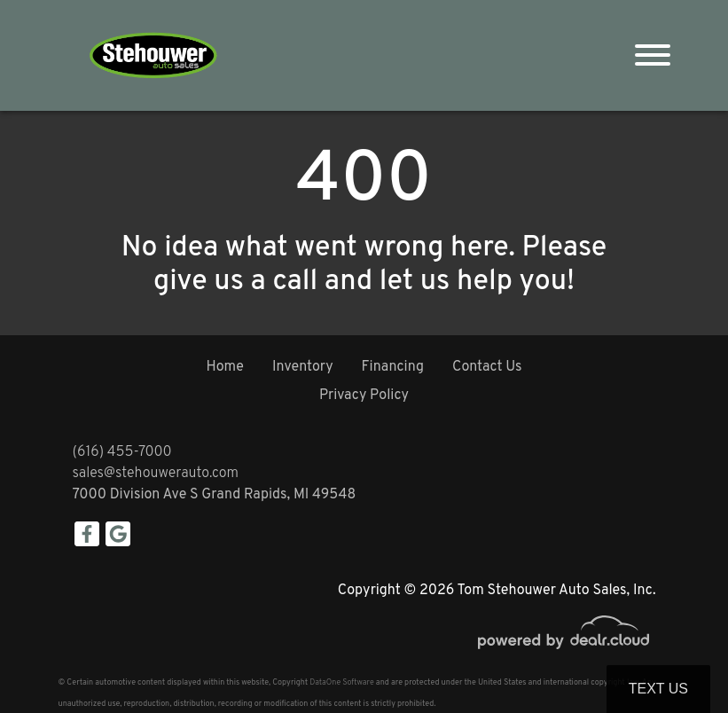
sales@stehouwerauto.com (156, 474)
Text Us (658, 689)
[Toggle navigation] (653, 55)
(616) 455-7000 (122, 452)
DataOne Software (341, 682)
